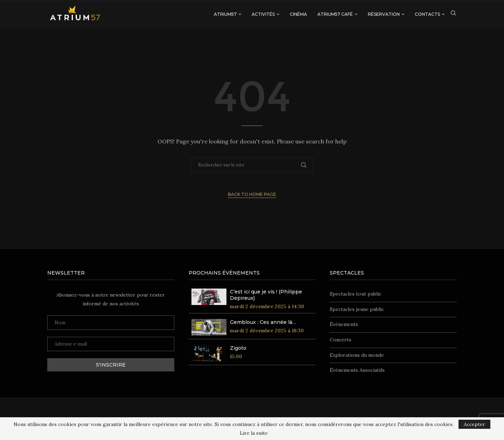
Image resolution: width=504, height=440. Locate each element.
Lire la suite (254, 433)
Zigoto (238, 348)
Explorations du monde (357, 355)
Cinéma (298, 14)
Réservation (384, 14)
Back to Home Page (252, 194)
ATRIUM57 (225, 14)
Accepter (474, 424)
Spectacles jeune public (357, 309)
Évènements (344, 324)
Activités (263, 14)
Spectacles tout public (356, 294)
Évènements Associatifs (357, 370)
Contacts (427, 14)
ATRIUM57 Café (335, 14)
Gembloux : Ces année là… (263, 322)
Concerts (341, 340)
